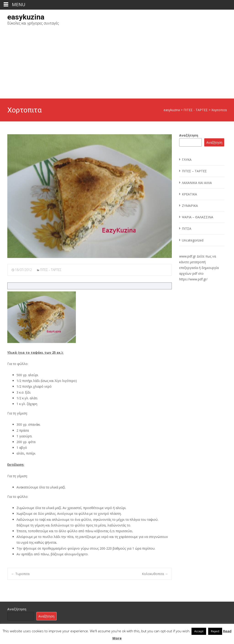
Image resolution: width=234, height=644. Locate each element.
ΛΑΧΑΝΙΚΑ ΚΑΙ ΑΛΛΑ (197, 183)
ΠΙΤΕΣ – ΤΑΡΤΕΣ (194, 171)
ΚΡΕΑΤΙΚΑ (189, 194)
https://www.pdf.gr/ (193, 279)
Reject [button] (215, 631)
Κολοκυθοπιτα (155, 574)
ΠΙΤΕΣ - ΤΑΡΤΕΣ (51, 270)
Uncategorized (193, 240)
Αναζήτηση (189, 135)
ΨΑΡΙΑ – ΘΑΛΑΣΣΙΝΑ (198, 217)
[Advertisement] (117, 64)
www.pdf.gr (187, 256)
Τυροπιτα (20, 574)
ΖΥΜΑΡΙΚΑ (190, 206)
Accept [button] (199, 631)
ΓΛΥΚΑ (187, 160)
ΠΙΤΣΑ (187, 229)
